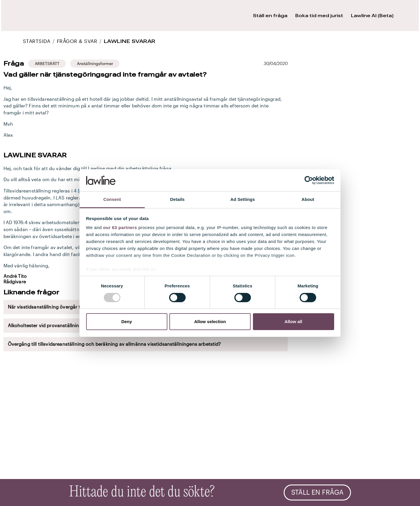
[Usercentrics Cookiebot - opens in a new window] (309, 180)
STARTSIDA (37, 41)
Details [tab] (178, 199)
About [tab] (308, 199)
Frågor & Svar (77, 41)
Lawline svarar (130, 41)
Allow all (293, 322)
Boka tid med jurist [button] (319, 16)
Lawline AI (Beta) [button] (372, 16)
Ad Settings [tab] (242, 199)
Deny (127, 322)
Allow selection (210, 322)
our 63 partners (120, 227)
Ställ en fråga (317, 492)
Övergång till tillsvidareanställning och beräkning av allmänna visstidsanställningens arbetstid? (114, 344)
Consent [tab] (112, 199)
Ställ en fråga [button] (270, 16)
